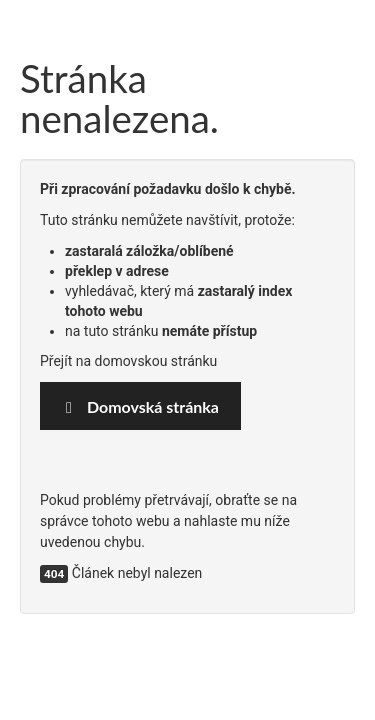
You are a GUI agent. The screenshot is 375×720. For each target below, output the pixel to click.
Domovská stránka (140, 406)
